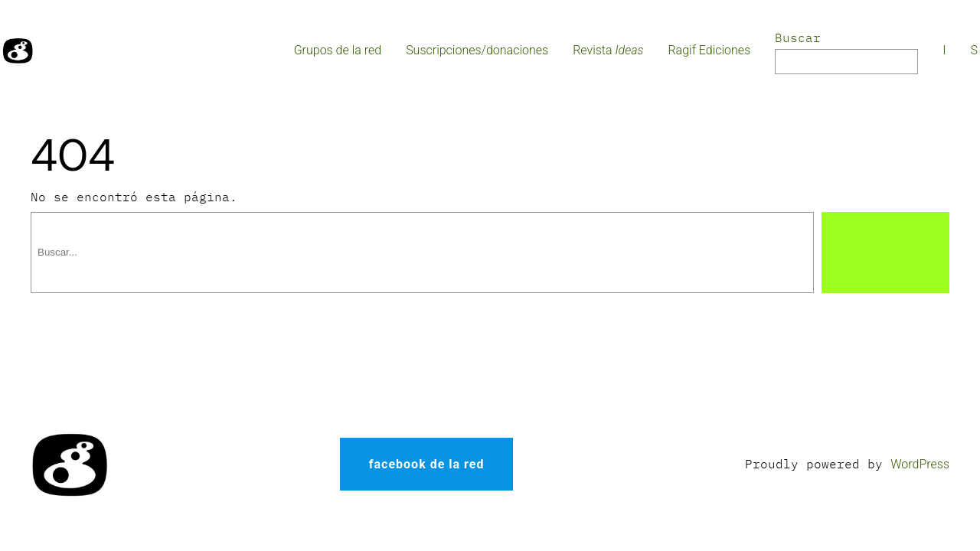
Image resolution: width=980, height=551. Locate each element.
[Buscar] (885, 253)
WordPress (920, 464)
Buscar (798, 37)
